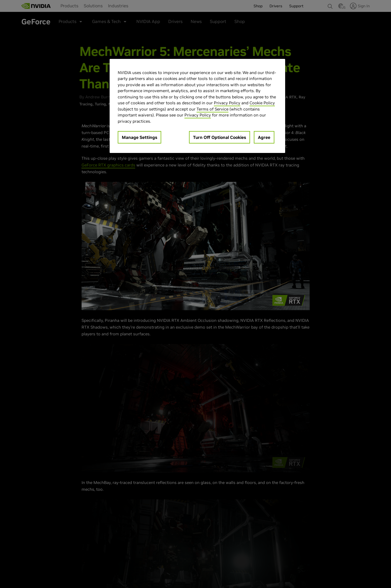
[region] (197, 106)
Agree (264, 137)
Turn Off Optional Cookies (220, 137)
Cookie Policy (262, 103)
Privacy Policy (227, 103)
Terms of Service (213, 109)
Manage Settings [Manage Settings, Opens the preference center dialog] (139, 137)
